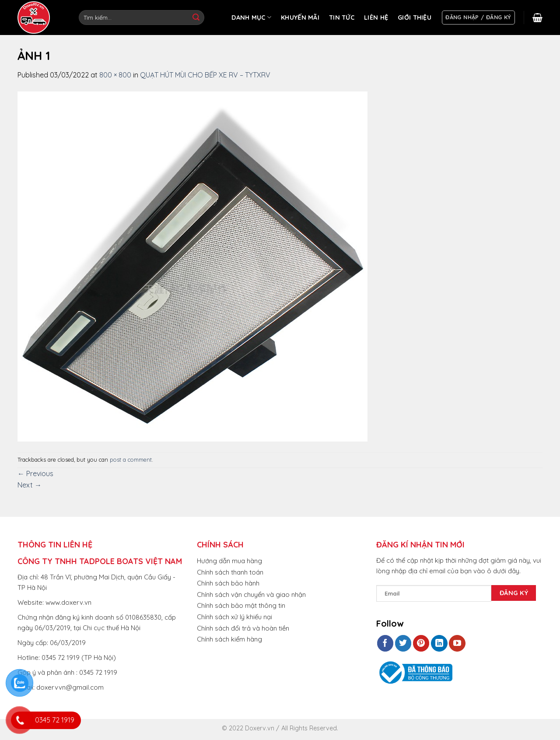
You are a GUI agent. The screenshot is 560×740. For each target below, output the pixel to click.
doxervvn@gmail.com (70, 687)
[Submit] (196, 18)
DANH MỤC (251, 17)
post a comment (131, 459)
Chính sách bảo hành (228, 583)
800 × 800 (115, 75)
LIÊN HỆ (376, 18)
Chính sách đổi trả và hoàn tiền (243, 628)
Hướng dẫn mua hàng (229, 561)
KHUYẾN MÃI (300, 18)
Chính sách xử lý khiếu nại (234, 617)
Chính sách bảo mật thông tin (241, 605)
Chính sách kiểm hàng (229, 639)
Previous (35, 473)
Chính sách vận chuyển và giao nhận (251, 594)
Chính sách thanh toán (230, 572)
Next (30, 485)
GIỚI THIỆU (415, 18)
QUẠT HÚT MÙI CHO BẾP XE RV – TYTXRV (205, 75)
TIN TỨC (342, 18)
